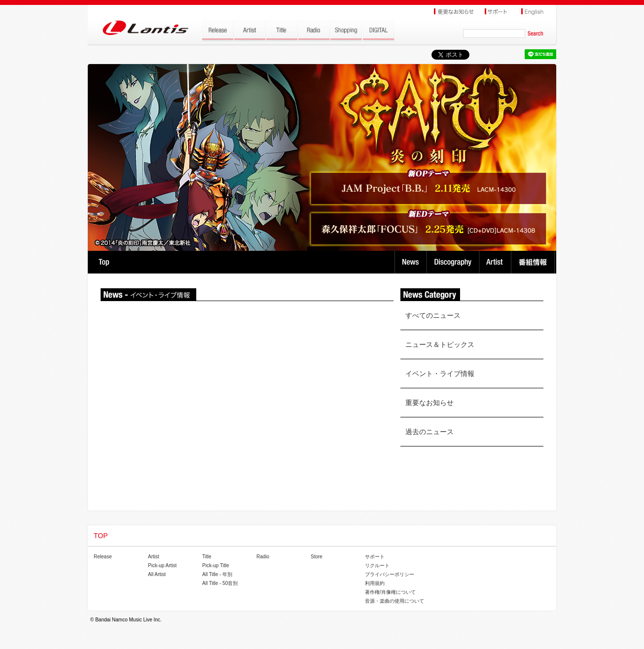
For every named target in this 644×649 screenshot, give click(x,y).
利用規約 (375, 583)
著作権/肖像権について (390, 592)
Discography (454, 262)
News (411, 262)
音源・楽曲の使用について (394, 601)
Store (317, 557)
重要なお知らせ (429, 403)
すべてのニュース (433, 315)
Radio (263, 557)
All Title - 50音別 (220, 583)
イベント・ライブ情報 (440, 374)
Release (103, 557)
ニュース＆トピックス (440, 344)
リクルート (377, 565)
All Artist (157, 574)
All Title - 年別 (217, 574)
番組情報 (534, 262)
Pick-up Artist (162, 565)
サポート (375, 557)
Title (207, 557)
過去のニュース (429, 432)
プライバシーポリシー (390, 574)
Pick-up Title (215, 565)
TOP (104, 262)
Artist (496, 262)
